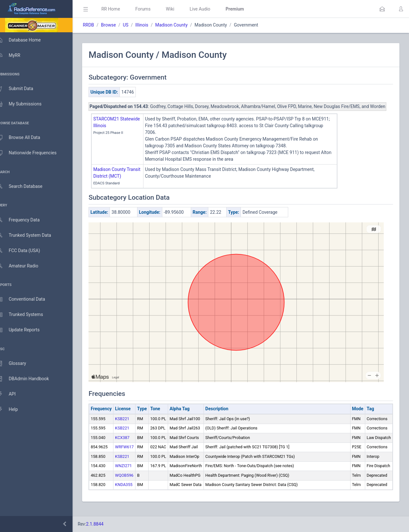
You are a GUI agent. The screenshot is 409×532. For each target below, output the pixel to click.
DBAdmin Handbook (29, 379)
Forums (152, 9)
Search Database (26, 186)
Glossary (18, 364)
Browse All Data (25, 138)
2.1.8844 (104, 524)
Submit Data (21, 89)
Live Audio (209, 9)
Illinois (151, 25)
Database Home (25, 40)
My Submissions (25, 104)
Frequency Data (24, 220)
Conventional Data (27, 299)
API (12, 394)
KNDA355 (133, 491)
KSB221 (131, 425)
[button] (382, 9)
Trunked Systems (26, 315)
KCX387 (131, 444)
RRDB (98, 25)
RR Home (120, 9)
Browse (118, 25)
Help (14, 410)
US (135, 25)
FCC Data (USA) (25, 251)
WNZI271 (133, 472)
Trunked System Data (30, 235)
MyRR (15, 55)
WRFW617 (134, 454)
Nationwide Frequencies (33, 153)
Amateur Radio (24, 266)
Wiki (179, 9)
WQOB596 (134, 482)
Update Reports (24, 330)
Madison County (181, 25)
